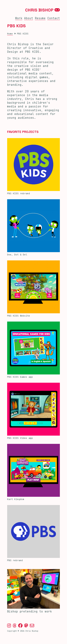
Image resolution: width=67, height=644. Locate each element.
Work (19, 18)
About (29, 18)
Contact (54, 18)
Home (10, 34)
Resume (40, 18)
